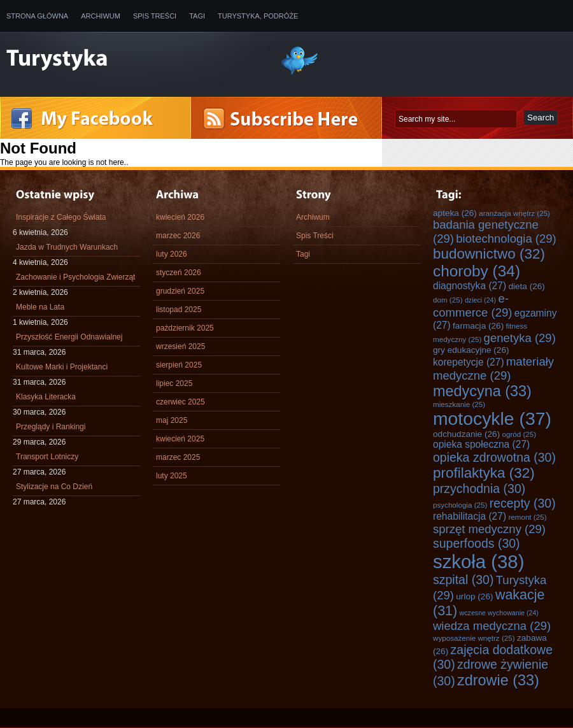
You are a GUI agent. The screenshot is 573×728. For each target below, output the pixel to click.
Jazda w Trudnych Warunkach (67, 247)
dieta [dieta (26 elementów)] (527, 286)
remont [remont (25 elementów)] (527, 517)
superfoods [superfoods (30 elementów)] (477, 543)
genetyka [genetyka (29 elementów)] (520, 338)
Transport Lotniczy (47, 457)
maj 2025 (172, 420)
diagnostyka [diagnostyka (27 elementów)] (470, 286)
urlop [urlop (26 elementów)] (474, 596)
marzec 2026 (178, 236)
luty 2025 (172, 476)
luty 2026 (172, 254)
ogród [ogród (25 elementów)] (520, 434)
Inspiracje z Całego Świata (61, 217)
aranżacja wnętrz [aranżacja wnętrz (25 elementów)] (514, 213)
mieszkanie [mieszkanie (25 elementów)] (459, 404)
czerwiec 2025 (180, 402)
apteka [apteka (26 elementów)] (455, 213)
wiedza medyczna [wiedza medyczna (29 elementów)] (492, 626)
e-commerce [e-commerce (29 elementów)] (473, 305)
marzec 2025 (178, 457)
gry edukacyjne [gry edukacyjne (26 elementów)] (471, 350)
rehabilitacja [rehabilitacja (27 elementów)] (470, 516)
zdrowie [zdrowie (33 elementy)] (498, 680)
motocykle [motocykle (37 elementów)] (492, 418)
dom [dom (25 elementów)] (448, 300)
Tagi (197, 16)
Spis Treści (155, 16)
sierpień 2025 (179, 365)
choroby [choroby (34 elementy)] (477, 271)
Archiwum (101, 16)
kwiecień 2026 (180, 217)
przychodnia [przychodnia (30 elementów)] (479, 489)
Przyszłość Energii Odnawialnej (69, 337)
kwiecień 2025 (180, 439)
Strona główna (37, 16)
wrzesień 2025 (180, 346)
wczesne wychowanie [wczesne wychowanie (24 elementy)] (499, 613)
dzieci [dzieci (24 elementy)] (480, 300)
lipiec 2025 (174, 383)
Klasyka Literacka (46, 397)
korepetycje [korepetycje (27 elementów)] (469, 362)
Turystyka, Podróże (258, 16)
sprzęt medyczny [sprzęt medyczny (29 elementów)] (489, 529)
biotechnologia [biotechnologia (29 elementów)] (506, 239)
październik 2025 (185, 328)
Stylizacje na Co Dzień (54, 487)
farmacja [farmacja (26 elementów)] (478, 326)
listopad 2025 (179, 310)
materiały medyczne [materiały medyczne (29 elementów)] (493, 368)
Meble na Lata (40, 307)
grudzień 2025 (180, 291)
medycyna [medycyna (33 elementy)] (482, 391)
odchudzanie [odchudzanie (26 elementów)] (466, 434)
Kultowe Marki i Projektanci (62, 367)
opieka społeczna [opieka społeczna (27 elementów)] (481, 444)
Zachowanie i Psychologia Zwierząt (75, 277)
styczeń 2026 (179, 273)
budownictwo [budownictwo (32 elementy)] (489, 254)
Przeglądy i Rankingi (51, 427)
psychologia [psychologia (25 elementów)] (460, 505)
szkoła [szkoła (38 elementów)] (478, 561)
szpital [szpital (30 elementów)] (463, 580)
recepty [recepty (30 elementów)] (523, 503)
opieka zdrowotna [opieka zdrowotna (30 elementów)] (494, 457)
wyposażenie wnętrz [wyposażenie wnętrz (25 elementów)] (474, 638)
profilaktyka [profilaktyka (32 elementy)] (484, 473)
